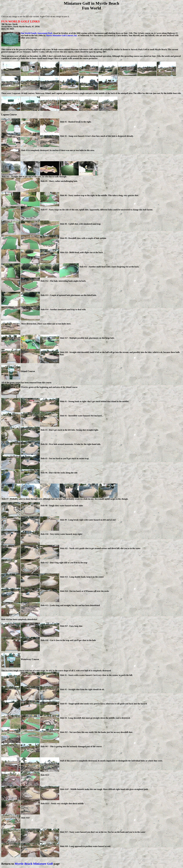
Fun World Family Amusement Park (37, 33)
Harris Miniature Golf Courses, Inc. (62, 35)
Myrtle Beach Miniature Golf (34, 864)
